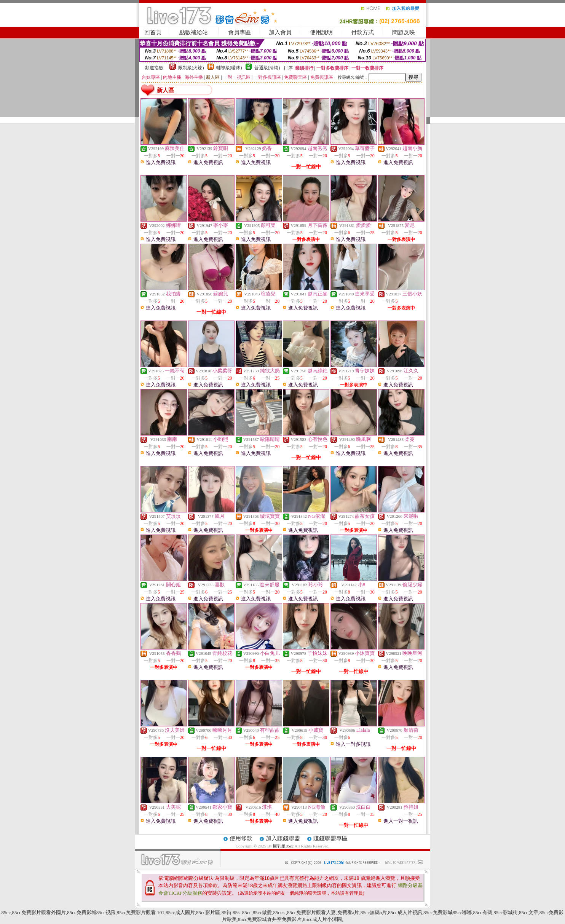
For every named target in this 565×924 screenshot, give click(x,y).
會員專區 (239, 32)
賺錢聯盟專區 (330, 838)
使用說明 (321, 32)
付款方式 (362, 32)
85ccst (279, 912)
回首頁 (153, 32)
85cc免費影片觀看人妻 (312, 912)
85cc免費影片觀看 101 (141, 912)
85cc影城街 (506, 912)
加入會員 (280, 32)
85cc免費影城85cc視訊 (91, 912)
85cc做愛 (263, 912)
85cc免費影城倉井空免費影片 (270, 919)
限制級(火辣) (191, 68)
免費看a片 (348, 912)
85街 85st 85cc (237, 912)
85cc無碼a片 (374, 912)
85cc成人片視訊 (405, 912)
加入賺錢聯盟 (283, 838)
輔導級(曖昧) (229, 68)
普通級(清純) (267, 68)
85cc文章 (529, 912)
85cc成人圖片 (180, 912)
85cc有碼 (483, 912)
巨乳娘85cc (284, 846)
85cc (6, 912)
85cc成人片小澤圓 (323, 919)
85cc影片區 (208, 912)
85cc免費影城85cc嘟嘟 (448, 912)
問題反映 (404, 32)
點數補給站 (194, 32)
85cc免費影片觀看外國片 (39, 912)
